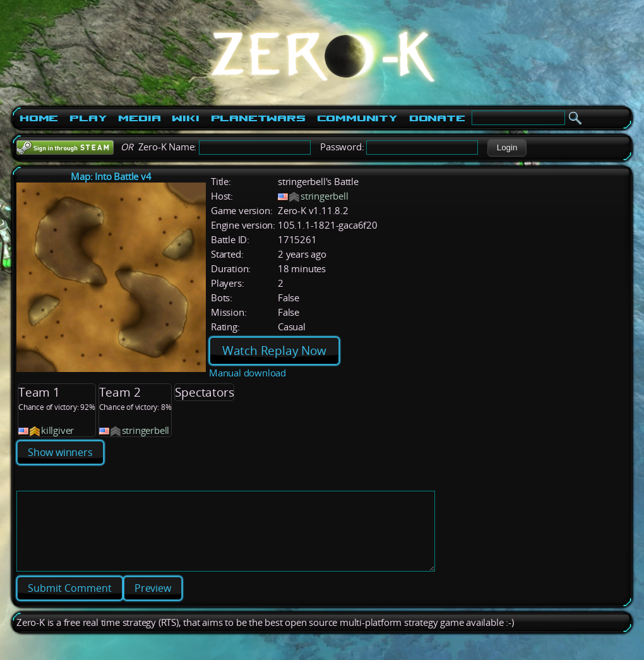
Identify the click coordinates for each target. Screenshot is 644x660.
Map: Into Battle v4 (111, 177)
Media (139, 118)
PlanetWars (258, 118)
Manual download (247, 373)
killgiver (57, 430)
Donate (437, 118)
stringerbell (325, 196)
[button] (507, 148)
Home (39, 118)
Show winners (60, 452)
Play (88, 118)
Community (357, 118)
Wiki (185, 118)
